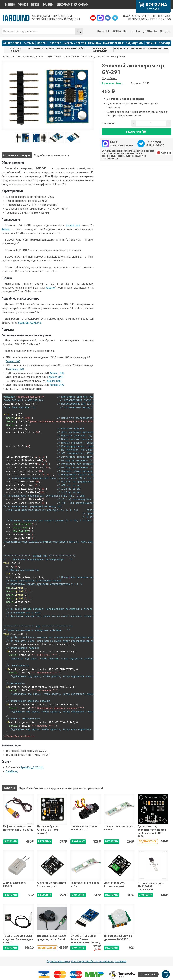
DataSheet (12, 771)
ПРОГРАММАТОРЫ (54, 49)
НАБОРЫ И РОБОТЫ (75, 43)
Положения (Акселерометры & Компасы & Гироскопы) (65, 57)
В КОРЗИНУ (11, 841)
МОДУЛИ (42, 43)
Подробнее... (109, 78)
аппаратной (73, 225)
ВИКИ (35, 5)
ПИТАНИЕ (151, 43)
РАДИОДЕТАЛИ (135, 43)
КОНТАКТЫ (120, 31)
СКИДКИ (166, 31)
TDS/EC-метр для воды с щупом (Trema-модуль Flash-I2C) (18, 939)
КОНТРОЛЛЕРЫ (12, 43)
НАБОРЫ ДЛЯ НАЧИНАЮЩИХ (99, 50)
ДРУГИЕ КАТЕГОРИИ (158, 49)
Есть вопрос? (148, 974)
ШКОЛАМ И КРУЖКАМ (73, 5)
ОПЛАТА (135, 31)
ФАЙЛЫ (48, 5)
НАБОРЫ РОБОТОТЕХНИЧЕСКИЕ (130, 49)
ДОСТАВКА (150, 31)
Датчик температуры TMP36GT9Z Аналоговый (151, 886)
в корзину (137, 132)
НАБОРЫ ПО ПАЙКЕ (75, 49)
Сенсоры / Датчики (23, 57)
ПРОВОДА (165, 43)
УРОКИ (23, 5)
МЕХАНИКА (94, 43)
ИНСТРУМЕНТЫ (36, 49)
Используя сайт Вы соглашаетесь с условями (99, 961)
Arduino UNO (13, 361)
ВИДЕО (10, 5)
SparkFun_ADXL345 (30, 323)
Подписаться (148, 841)
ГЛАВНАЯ (6, 57)
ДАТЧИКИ (29, 43)
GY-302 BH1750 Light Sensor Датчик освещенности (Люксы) (85, 939)
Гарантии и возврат (58, 961)
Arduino (6, 229)
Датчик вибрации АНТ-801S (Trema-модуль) (48, 830)
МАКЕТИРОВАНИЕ (113, 43)
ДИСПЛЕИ (55, 43)
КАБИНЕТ (103, 31)
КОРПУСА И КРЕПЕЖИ (16, 50)
